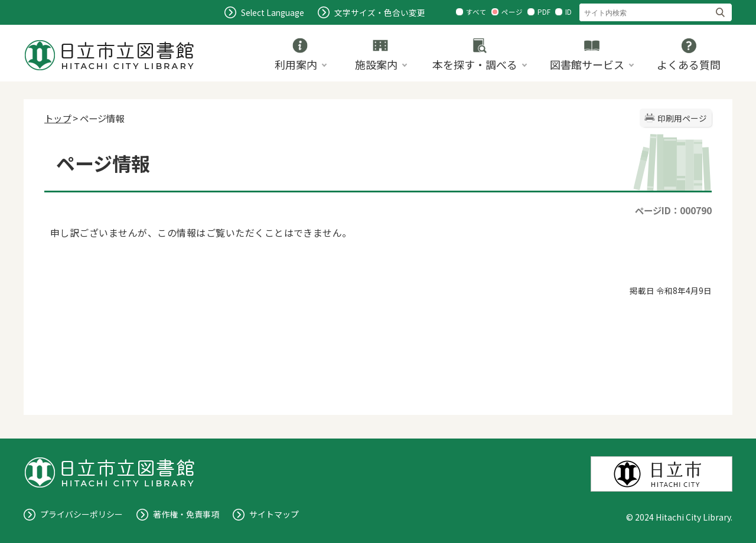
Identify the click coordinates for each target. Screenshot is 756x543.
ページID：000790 (673, 210)
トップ (58, 118)
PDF (544, 12)
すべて (476, 12)
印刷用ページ (682, 118)
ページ (512, 12)
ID (568, 12)
